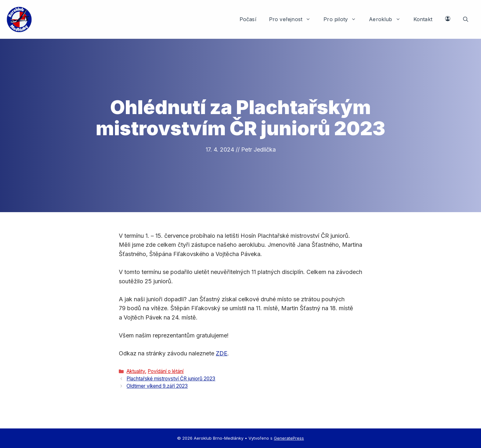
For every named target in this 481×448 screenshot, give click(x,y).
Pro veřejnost (293, 19)
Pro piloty (343, 19)
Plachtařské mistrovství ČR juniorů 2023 (171, 379)
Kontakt (423, 19)
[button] (466, 19)
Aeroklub (388, 19)
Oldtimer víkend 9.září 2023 (157, 386)
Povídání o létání (166, 371)
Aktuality (136, 371)
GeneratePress (289, 438)
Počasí (248, 19)
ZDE (222, 353)
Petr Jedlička (258, 149)
